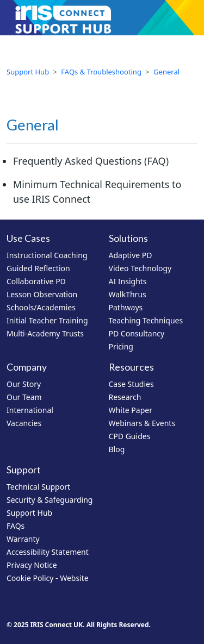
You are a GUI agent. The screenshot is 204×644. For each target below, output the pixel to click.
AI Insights (128, 281)
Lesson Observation (42, 294)
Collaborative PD (36, 281)
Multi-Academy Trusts (45, 333)
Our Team (24, 397)
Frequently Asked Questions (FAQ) (91, 161)
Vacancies (24, 423)
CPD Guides (130, 436)
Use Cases (28, 238)
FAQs (16, 526)
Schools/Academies (41, 307)
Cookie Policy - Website (48, 578)
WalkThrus (128, 294)
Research (125, 397)
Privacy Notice (32, 565)
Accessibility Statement (48, 552)
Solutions (128, 238)
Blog (117, 449)
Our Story (24, 384)
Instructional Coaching (47, 255)
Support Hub (28, 72)
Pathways (126, 307)
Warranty (23, 539)
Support (24, 470)
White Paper (131, 410)
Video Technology (140, 268)
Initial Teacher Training (47, 320)
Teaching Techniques (146, 320)
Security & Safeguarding (50, 500)
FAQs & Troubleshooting (101, 72)
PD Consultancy (137, 333)
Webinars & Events (142, 423)
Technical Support (38, 487)
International (30, 410)
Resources (131, 367)
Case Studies (131, 384)
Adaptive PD (131, 255)
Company (27, 367)
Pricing (121, 346)
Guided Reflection (38, 268)
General (166, 72)
